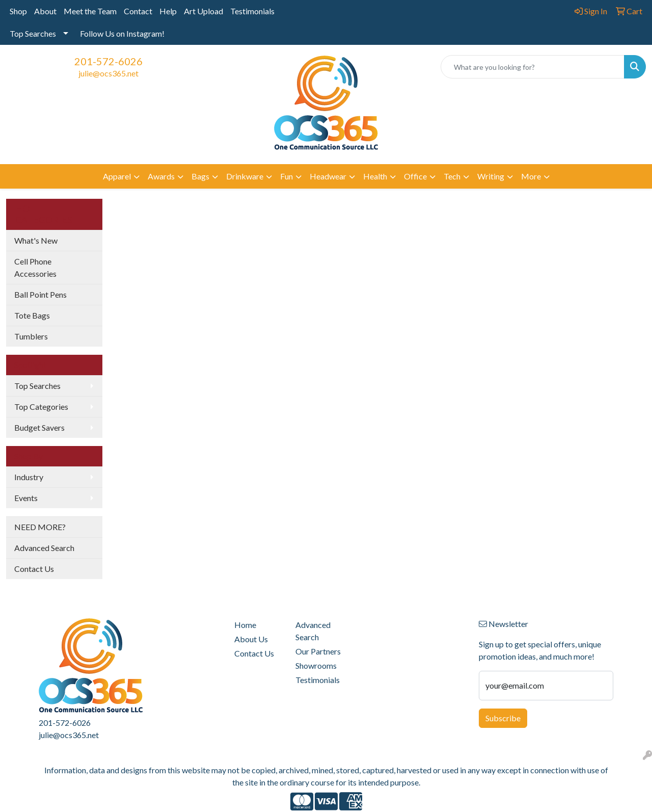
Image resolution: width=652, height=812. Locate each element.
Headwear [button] (328, 176)
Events (26, 498)
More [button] (531, 176)
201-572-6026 (108, 61)
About (45, 11)
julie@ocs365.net (108, 73)
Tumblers (31, 336)
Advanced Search (44, 548)
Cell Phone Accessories (35, 267)
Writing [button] (491, 176)
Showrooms (316, 665)
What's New (36, 240)
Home (245, 625)
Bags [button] (200, 176)
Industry (29, 477)
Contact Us (34, 569)
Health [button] (375, 176)
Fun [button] (287, 176)
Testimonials (252, 11)
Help (168, 11)
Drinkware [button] (245, 176)
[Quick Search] (533, 67)
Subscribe (503, 718)
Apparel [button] (117, 176)
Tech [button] (452, 176)
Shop (18, 11)
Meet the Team (90, 11)
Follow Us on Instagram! (122, 33)
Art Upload (203, 11)
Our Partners (318, 651)
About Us (251, 639)
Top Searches (33, 33)
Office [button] (415, 176)
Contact (138, 11)
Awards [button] (161, 176)
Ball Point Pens (40, 294)
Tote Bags (32, 315)
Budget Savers (39, 427)
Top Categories (41, 407)
